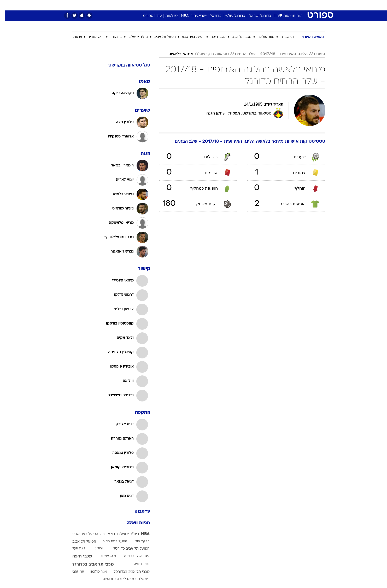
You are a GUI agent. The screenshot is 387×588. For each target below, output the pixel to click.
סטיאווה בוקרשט (209, 54)
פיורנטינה (104, 579)
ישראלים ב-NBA (189, 16)
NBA (140, 534)
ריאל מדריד (91, 37)
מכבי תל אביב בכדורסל (127, 572)
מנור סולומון (261, 37)
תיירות (173, 5)
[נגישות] (7, 5)
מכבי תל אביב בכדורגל (88, 565)
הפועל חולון (137, 542)
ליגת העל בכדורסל (132, 556)
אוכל (207, 5)
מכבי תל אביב (237, 37)
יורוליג (94, 549)
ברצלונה (111, 37)
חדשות (286, 5)
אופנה (134, 5)
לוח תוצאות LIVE (283, 16)
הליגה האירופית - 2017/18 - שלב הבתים (266, 54)
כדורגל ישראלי (255, 16)
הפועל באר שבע (188, 37)
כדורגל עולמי (230, 16)
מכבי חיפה (213, 37)
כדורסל (211, 16)
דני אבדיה (283, 37)
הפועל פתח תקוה (110, 542)
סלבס (235, 5)
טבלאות (166, 16)
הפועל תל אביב (160, 37)
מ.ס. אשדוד (103, 556)
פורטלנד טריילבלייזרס (128, 579)
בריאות (190, 5)
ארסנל (72, 37)
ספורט (268, 5)
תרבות (251, 5)
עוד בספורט (148, 16)
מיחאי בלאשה (176, 54)
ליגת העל (74, 549)
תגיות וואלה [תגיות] (133, 523)
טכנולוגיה (153, 5)
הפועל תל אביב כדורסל (127, 549)
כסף (220, 5)
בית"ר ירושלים (133, 37)
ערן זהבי (73, 572)
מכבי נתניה (137, 564)
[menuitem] (283, 5)
